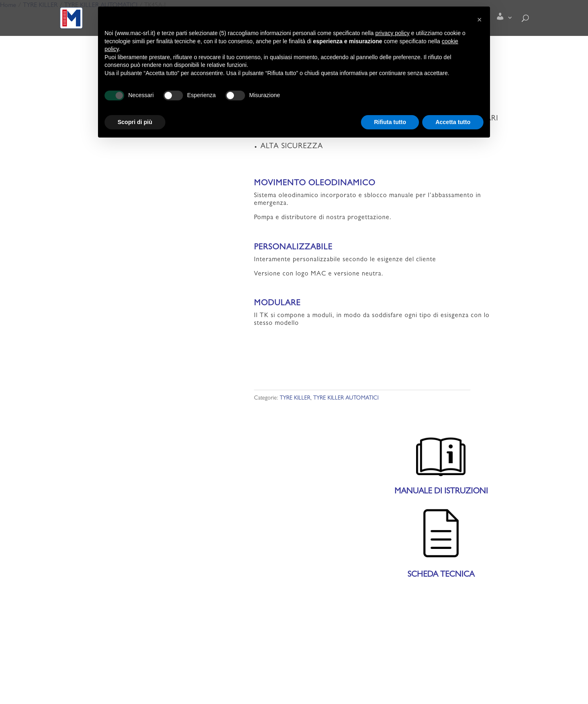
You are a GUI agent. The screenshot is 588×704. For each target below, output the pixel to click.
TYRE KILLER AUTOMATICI (346, 398)
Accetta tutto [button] (453, 122)
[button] (479, 20)
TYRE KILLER (295, 398)
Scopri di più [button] (135, 122)
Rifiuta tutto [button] (390, 122)
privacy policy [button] (392, 33)
